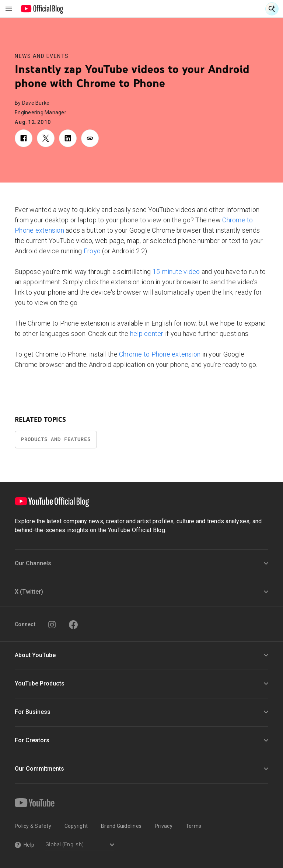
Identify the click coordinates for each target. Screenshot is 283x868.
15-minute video (176, 272)
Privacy (164, 826)
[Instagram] (52, 625)
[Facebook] (73, 625)
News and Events (42, 56)
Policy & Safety (33, 826)
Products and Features (56, 439)
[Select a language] (80, 845)
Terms (193, 826)
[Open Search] (272, 9)
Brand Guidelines (121, 826)
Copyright (76, 826)
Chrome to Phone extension (160, 354)
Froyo (92, 251)
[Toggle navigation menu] (9, 9)
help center (147, 334)
